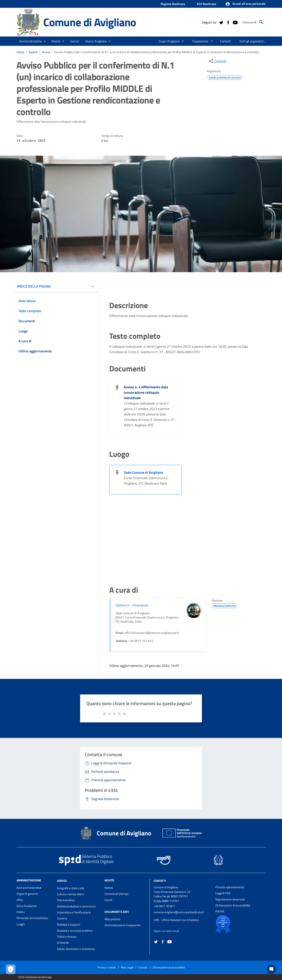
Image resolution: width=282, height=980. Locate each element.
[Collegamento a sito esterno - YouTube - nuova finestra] (235, 22)
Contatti (160, 881)
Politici (20, 912)
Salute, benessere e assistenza (76, 949)
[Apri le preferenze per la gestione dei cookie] (11, 969)
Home (20, 52)
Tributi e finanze (67, 937)
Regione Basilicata (173, 4)
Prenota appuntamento (230, 887)
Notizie (109, 888)
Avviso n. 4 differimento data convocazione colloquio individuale (146, 392)
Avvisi (46, 52)
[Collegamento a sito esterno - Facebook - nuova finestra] (228, 22)
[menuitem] (167, 41)
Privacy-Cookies (107, 967)
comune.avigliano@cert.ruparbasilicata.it (179, 912)
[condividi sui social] (217, 61)
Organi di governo (27, 894)
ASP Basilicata (206, 4)
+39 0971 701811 (164, 906)
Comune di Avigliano (90, 22)
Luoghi (21, 924)
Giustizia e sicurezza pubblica (75, 931)
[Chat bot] (271, 969)
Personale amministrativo (32, 918)
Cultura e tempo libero (70, 894)
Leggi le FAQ (223, 893)
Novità (33, 52)
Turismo (62, 918)
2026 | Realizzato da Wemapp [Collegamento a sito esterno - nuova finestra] (35, 977)
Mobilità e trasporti (69, 925)
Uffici (20, 900)
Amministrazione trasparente (123, 925)
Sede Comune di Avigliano (143, 472)
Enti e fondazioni (27, 906)
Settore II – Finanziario (132, 605)
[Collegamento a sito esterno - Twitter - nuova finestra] (221, 22)
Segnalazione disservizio (230, 899)
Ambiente (63, 943)
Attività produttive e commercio (76, 906)
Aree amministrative (29, 888)
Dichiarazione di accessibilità (233, 905)
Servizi (62, 881)
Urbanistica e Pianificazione (74, 912)
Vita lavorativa (66, 900)
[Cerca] (261, 22)
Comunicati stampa (116, 894)
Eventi (108, 900)
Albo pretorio (112, 919)
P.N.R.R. (220, 911)
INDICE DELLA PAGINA (34, 286)
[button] (245, 4)
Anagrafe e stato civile (71, 888)
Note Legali (127, 967)
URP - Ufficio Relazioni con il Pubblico (176, 920)
